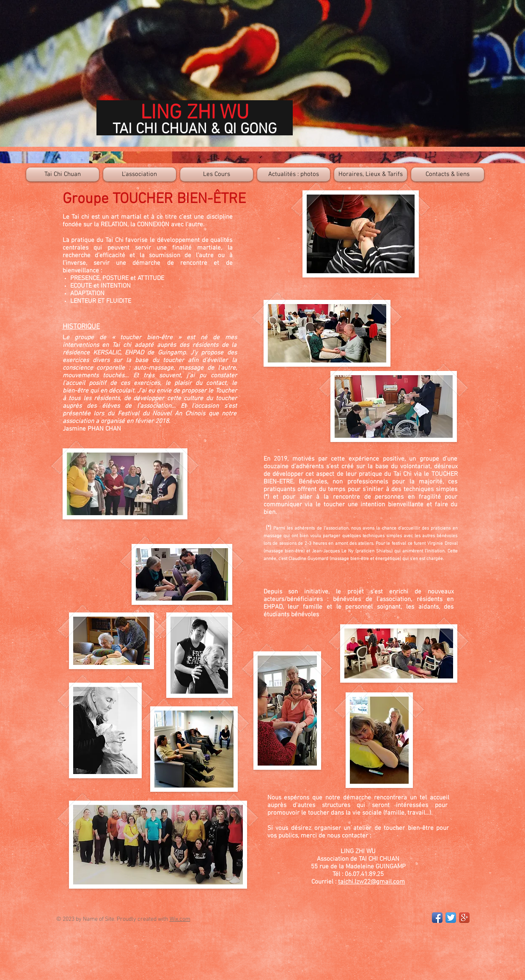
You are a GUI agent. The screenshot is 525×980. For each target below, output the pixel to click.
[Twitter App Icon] (451, 918)
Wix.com (180, 919)
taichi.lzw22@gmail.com (371, 882)
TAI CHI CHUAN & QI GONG (195, 129)
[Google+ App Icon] (464, 918)
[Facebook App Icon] (437, 918)
